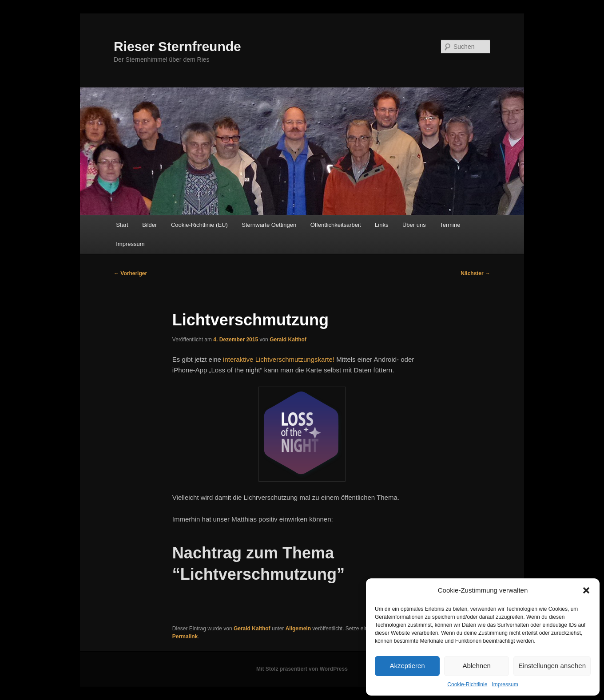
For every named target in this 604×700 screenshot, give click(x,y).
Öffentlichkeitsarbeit (336, 225)
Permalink (185, 637)
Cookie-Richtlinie (467, 684)
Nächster (475, 273)
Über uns (414, 225)
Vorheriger (130, 273)
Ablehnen (476, 666)
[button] (586, 590)
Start (122, 225)
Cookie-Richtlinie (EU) (199, 225)
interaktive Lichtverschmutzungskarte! (279, 359)
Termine (450, 225)
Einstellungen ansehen (552, 666)
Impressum (505, 684)
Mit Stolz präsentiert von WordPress (302, 669)
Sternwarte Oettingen (269, 225)
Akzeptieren (407, 666)
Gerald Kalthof (288, 340)
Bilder (149, 225)
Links (381, 225)
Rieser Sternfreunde (177, 46)
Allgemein (298, 629)
